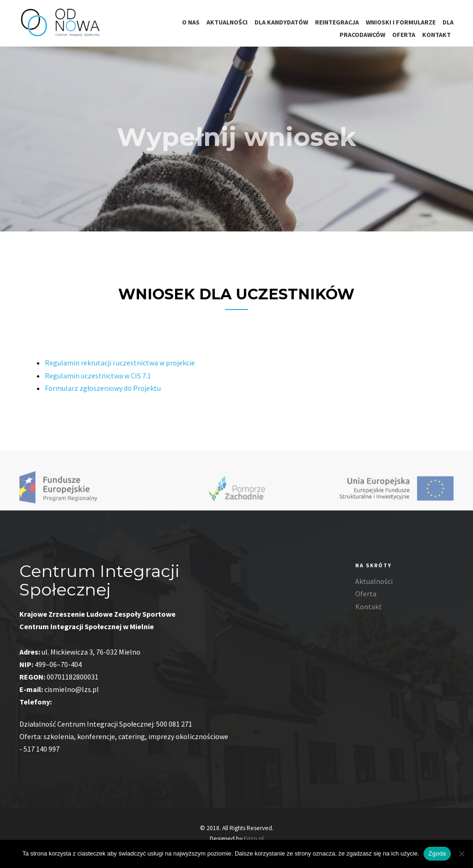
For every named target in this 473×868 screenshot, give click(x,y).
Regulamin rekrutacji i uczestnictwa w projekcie (120, 368)
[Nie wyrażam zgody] (461, 854)
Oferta (404, 35)
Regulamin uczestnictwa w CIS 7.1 (98, 381)
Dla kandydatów (281, 22)
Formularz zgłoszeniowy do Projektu (103, 393)
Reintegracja (337, 22)
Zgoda (437, 853)
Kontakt (437, 35)
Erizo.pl (254, 839)
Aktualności (227, 22)
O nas (191, 22)
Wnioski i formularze (401, 22)
